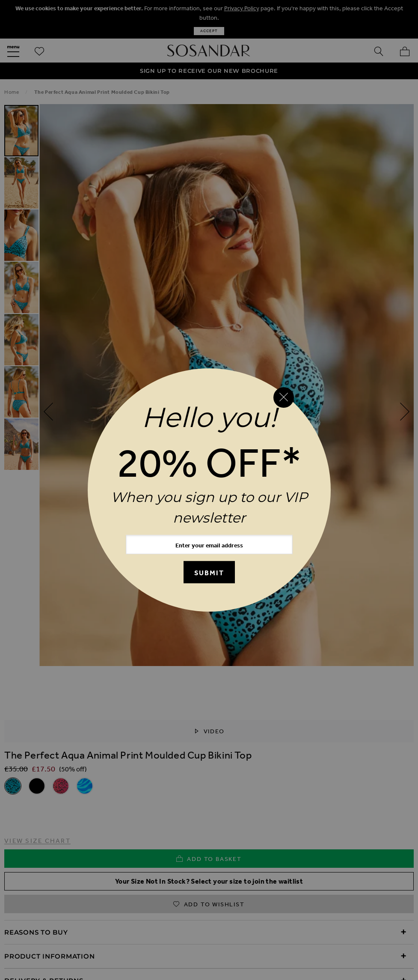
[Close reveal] (284, 397)
